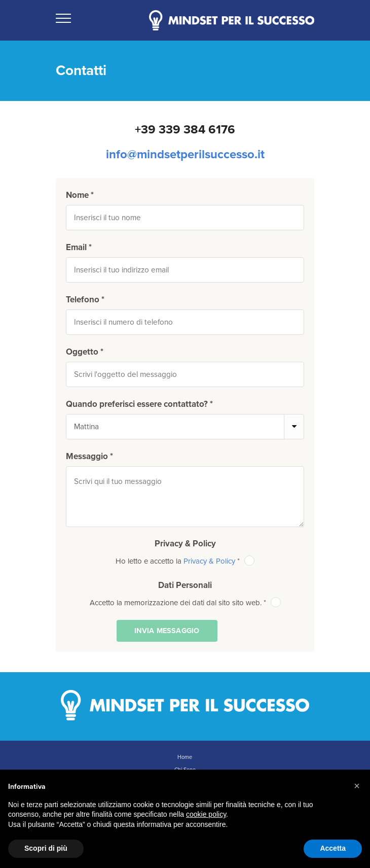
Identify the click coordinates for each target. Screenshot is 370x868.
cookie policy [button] (206, 814)
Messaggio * (89, 456)
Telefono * (85, 300)
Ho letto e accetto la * (185, 561)
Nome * (80, 195)
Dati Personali (185, 585)
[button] (357, 786)
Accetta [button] (333, 848)
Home (185, 757)
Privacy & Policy (185, 544)
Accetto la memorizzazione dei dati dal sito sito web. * (185, 603)
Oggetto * (85, 352)
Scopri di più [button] (46, 848)
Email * (79, 247)
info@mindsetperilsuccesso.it (185, 154)
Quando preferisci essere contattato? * (139, 404)
